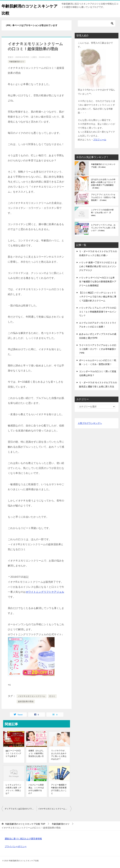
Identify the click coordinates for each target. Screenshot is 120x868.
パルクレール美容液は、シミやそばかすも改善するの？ (36, 789)
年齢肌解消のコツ (17, 62)
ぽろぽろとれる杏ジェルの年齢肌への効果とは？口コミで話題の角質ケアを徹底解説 (103, 184)
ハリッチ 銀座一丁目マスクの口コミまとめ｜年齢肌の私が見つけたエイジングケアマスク (98, 266)
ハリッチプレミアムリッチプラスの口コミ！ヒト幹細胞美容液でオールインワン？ (98, 312)
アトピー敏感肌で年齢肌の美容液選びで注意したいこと (59, 789)
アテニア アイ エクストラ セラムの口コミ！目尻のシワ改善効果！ (103, 197)
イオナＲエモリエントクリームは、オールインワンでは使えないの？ (55, 809)
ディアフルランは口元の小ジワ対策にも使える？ (21, 809)
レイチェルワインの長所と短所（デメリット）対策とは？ (13, 789)
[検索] (97, 23)
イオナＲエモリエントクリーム (32, 696)
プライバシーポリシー (16, 846)
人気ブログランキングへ (90, 423)
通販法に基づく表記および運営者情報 (23, 839)
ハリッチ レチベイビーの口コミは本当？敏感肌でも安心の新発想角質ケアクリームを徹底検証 (98, 282)
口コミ (52, 696)
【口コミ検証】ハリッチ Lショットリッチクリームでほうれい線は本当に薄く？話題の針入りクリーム (98, 297)
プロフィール (100, 140)
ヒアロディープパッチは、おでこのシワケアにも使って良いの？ (103, 228)
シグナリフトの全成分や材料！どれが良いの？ (102, 213)
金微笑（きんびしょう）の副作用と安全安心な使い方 (36, 753)
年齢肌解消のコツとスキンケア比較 (103, 166)
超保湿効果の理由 (26, 702)
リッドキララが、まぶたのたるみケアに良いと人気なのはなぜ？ (59, 755)
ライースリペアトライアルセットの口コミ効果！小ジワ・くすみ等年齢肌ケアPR (98, 349)
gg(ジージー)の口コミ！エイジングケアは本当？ (13, 753)
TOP (25, 824)
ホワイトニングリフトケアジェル (45, 592)
